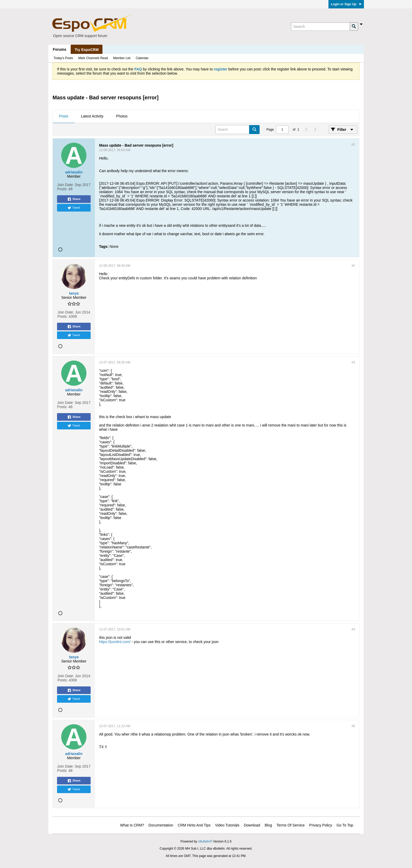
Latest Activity (92, 116)
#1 (353, 145)
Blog (268, 825)
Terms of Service (290, 825)
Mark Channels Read (93, 58)
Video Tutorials (227, 825)
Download (252, 825)
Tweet (74, 208)
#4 (353, 629)
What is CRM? (132, 825)
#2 (353, 266)
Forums (60, 49)
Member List (122, 58)
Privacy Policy (321, 825)
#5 (353, 726)
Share (74, 199)
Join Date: (66, 185)
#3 (353, 362)
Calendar (142, 58)
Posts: (62, 189)
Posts (64, 116)
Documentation (161, 825)
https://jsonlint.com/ (115, 642)
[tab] (64, 116)
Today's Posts (63, 58)
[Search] (320, 27)
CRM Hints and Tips (194, 825)
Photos (122, 116)
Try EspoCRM (87, 50)
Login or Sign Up (346, 4)
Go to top (345, 825)
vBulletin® (205, 841)
